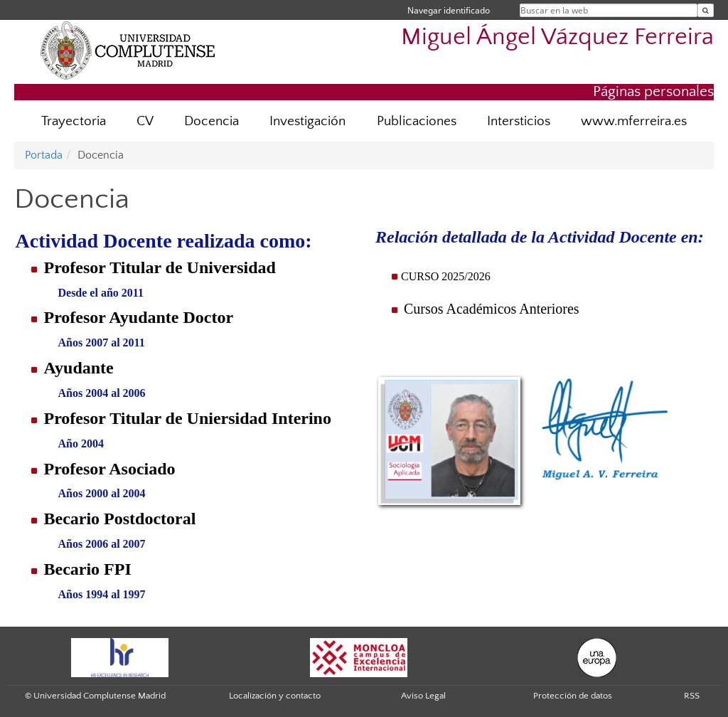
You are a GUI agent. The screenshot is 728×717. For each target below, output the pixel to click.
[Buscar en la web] (706, 10)
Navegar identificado (449, 10)
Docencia (212, 121)
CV (145, 121)
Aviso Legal (423, 696)
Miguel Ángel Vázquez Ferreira (557, 37)
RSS (692, 696)
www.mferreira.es (634, 121)
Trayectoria (74, 121)
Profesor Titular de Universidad (159, 267)
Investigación (307, 121)
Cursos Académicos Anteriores (492, 309)
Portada (44, 155)
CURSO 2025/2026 (446, 276)
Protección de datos (573, 696)
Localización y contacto (275, 696)
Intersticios (519, 121)
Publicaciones (417, 121)
